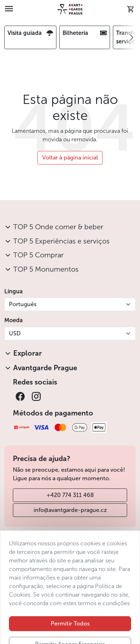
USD (15, 333)
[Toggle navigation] (9, 9)
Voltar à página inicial (70, 158)
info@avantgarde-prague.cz (70, 510)
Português (23, 304)
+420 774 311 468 (70, 495)
